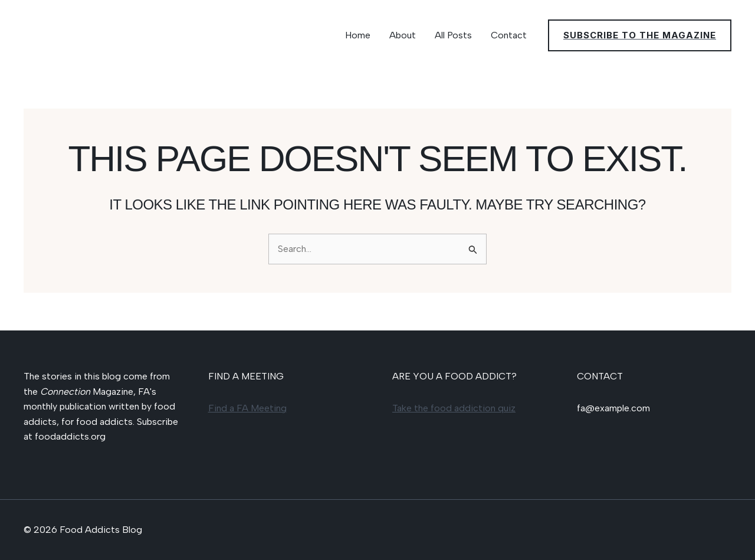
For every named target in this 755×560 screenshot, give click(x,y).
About (403, 35)
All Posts (453, 35)
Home (358, 35)
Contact (509, 35)
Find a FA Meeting (247, 408)
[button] (640, 35)
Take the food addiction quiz (454, 408)
